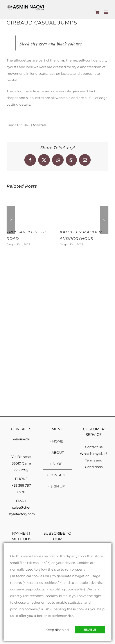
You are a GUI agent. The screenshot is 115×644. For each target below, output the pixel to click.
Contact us (94, 447)
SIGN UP (58, 486)
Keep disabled (57, 630)
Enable (90, 630)
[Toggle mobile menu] (106, 12)
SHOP (58, 464)
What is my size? (94, 454)
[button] (11, 220)
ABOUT (58, 453)
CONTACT (58, 475)
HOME (58, 441)
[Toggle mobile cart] (97, 12)
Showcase (40, 125)
